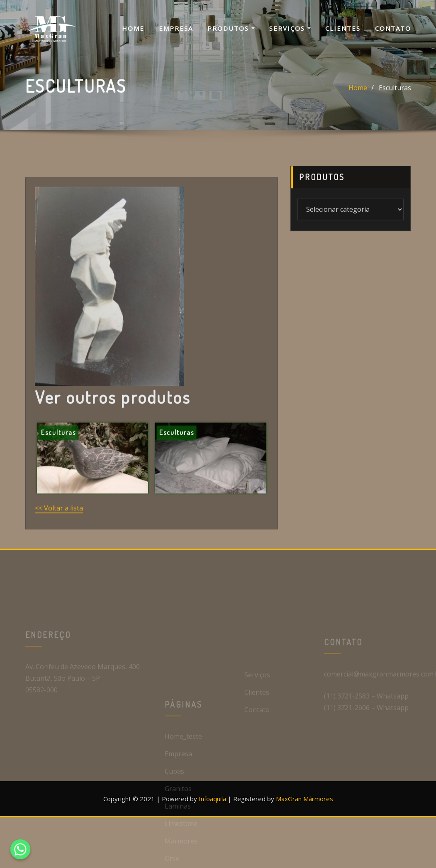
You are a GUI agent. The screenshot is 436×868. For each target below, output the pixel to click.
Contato (393, 28)
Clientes (343, 28)
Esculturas (395, 94)
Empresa (176, 28)
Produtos (231, 28)
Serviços (290, 28)
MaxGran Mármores (304, 799)
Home (133, 28)
